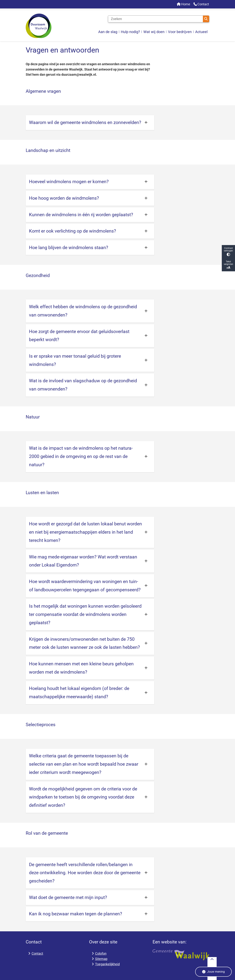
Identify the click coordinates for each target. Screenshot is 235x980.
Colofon (101, 953)
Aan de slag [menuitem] (108, 32)
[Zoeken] (156, 19)
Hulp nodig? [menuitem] (130, 32)
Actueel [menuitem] (201, 32)
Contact (37, 953)
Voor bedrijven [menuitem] (180, 32)
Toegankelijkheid (107, 964)
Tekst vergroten (228, 265)
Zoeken (206, 19)
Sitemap (101, 959)
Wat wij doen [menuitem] (154, 32)
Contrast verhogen (228, 252)
